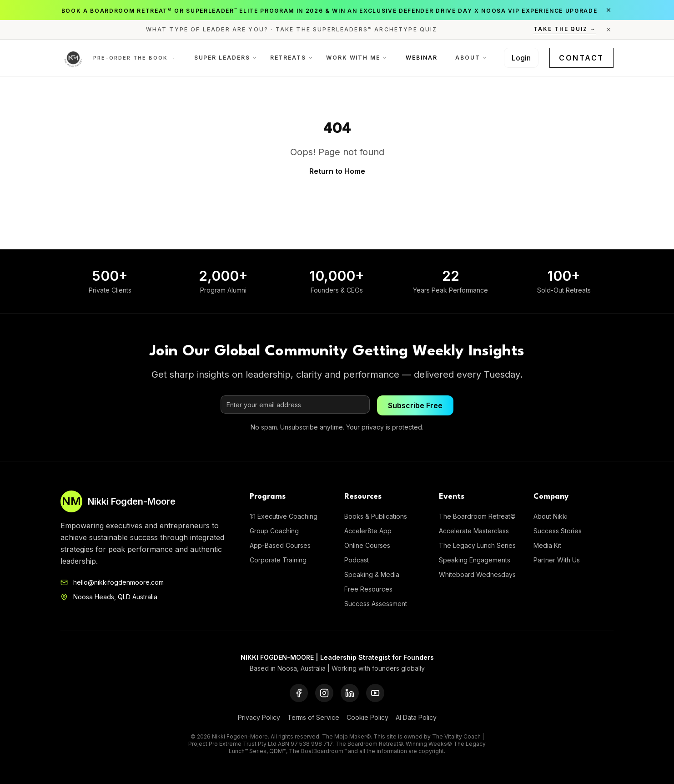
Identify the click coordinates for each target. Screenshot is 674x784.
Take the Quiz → (565, 29)
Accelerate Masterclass (474, 531)
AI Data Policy (416, 717)
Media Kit (547, 545)
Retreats (292, 58)
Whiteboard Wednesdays (477, 574)
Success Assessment (376, 604)
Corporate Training (278, 560)
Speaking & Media (372, 574)
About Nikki (551, 516)
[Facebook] (299, 693)
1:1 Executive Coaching (284, 516)
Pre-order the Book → (135, 58)
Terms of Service (313, 717)
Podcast (357, 560)
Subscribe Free (415, 405)
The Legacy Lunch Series (477, 545)
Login (521, 58)
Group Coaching (274, 531)
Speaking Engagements (475, 560)
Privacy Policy (259, 717)
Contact (581, 58)
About (471, 58)
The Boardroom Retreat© (477, 516)
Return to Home (337, 171)
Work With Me (357, 58)
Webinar (421, 58)
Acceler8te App (368, 531)
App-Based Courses (280, 545)
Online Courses (367, 545)
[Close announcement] (609, 10)
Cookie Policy (367, 717)
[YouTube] (375, 693)
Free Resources (368, 589)
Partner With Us (557, 560)
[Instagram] (324, 693)
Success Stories (558, 531)
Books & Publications (376, 516)
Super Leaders (226, 58)
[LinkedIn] (350, 693)
